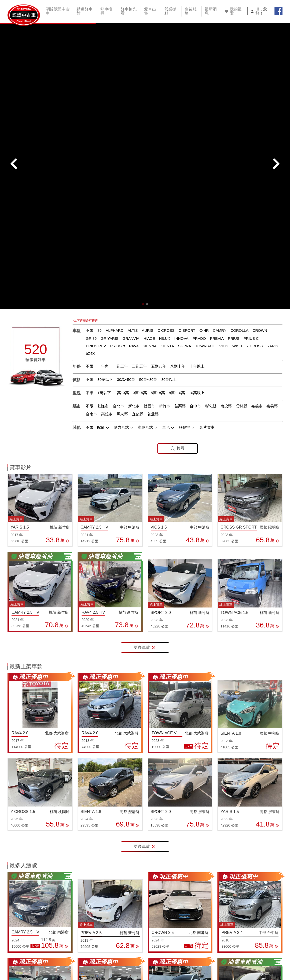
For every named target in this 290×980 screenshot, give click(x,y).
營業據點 (169, 11)
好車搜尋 (106, 11)
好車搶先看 (128, 11)
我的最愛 (231, 11)
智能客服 (272, 956)
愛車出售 (149, 11)
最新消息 (208, 11)
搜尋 (177, 241)
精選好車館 (84, 11)
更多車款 (145, 440)
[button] (143, 97)
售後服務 (189, 11)
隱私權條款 (210, 956)
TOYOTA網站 (242, 956)
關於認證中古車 (57, 11)
